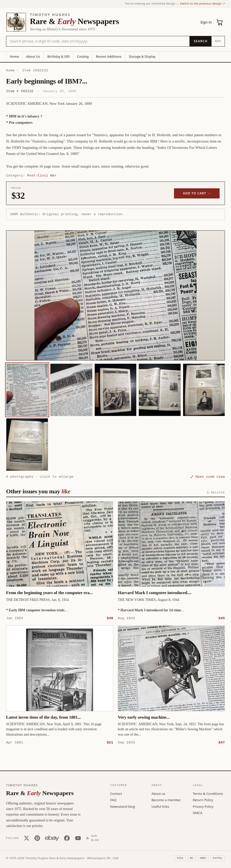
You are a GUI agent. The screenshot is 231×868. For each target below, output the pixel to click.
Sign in (206, 22)
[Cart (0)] (220, 22)
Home (14, 57)
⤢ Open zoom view (208, 477)
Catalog (83, 57)
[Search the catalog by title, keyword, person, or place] (98, 41)
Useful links (160, 806)
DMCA (198, 813)
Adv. (218, 41)
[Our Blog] (94, 838)
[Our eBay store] (52, 838)
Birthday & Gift (59, 57)
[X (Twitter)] (27, 838)
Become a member (166, 800)
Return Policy (203, 800)
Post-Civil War (42, 175)
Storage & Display (142, 57)
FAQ (113, 800)
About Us (33, 57)
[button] (115, 295)
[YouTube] (78, 838)
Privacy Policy (203, 806)
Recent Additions (109, 57)
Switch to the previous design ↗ (203, 3)
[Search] (200, 41)
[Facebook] (67, 838)
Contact (116, 793)
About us (158, 793)
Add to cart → (197, 193)
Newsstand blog (123, 806)
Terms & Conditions (208, 793)
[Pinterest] (37, 838)
